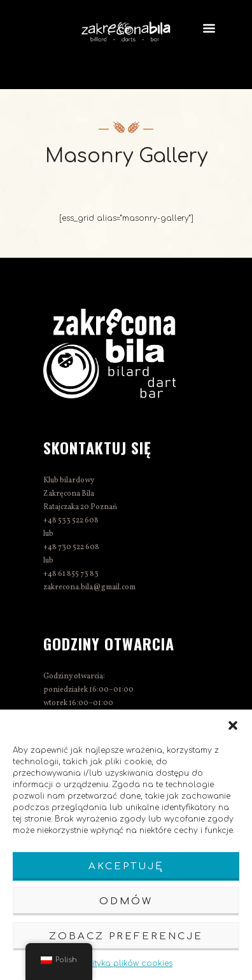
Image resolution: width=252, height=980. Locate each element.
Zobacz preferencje (126, 936)
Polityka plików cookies (126, 963)
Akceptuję (126, 866)
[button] (233, 725)
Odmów (126, 901)
